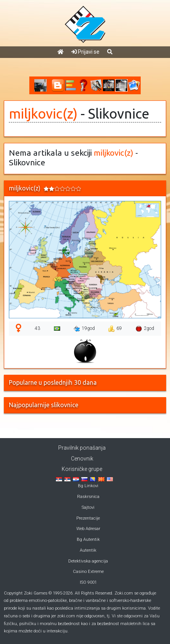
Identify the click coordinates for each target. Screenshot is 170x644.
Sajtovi (88, 507)
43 (37, 328)
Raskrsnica (88, 497)
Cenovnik (82, 459)
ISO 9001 (88, 582)
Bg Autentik (88, 539)
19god (84, 329)
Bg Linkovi (88, 486)
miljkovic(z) (43, 114)
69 (115, 329)
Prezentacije (88, 518)
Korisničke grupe (82, 469)
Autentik (88, 550)
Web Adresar (88, 529)
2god (145, 329)
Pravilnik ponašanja (82, 448)
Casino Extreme (88, 572)
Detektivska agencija (88, 561)
